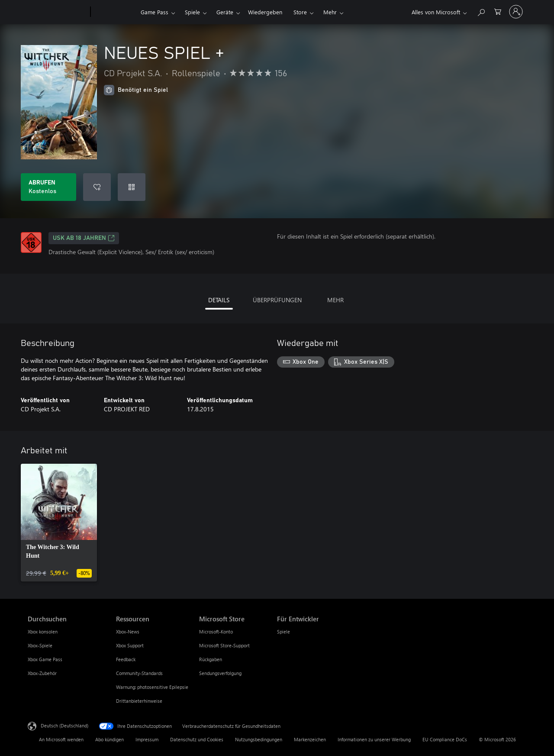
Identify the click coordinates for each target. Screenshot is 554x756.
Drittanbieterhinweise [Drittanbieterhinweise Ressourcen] (139, 701)
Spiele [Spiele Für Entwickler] (283, 632)
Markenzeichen (310, 739)
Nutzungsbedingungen (259, 739)
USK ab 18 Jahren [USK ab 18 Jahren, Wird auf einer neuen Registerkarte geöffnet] (84, 238)
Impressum (147, 739)
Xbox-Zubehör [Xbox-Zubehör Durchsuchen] (42, 673)
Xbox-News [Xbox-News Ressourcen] (128, 632)
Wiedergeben (265, 12)
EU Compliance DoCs (445, 739)
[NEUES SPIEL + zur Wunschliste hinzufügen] (97, 187)
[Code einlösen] (132, 187)
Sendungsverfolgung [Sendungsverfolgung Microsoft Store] (220, 673)
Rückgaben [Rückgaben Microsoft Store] (211, 659)
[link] (59, 523)
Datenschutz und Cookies (197, 739)
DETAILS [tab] (219, 300)
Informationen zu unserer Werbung (374, 739)
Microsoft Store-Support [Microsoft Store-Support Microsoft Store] (224, 645)
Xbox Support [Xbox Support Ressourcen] (130, 645)
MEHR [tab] (335, 300)
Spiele (192, 12)
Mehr (330, 12)
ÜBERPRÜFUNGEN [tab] (277, 300)
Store (300, 12)
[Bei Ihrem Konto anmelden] (516, 12)
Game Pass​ (155, 12)
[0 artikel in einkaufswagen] (498, 11)
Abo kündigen (110, 739)
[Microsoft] (57, 12)
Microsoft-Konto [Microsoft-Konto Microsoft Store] (216, 632)
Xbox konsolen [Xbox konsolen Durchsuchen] (43, 632)
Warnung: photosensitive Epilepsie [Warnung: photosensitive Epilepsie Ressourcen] (152, 687)
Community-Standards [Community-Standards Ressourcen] (139, 673)
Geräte (225, 12)
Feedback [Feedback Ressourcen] (126, 659)
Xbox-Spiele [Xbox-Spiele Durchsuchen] (40, 645)
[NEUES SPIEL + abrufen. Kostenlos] (48, 187)
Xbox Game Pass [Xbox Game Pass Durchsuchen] (45, 659)
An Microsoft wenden (61, 739)
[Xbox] (114, 12)
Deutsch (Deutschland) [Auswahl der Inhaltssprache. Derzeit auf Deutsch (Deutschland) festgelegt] (64, 725)
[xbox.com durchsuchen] (481, 11)
